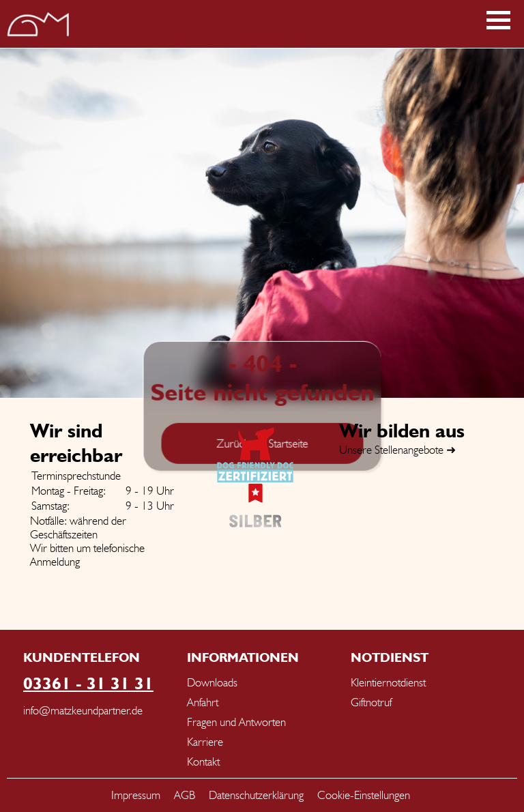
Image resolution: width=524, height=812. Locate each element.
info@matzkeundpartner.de (83, 710)
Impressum (136, 795)
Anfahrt (203, 702)
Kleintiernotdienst (388, 682)
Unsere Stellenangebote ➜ (397, 450)
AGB (185, 795)
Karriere (205, 742)
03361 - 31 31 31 (88, 683)
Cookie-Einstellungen (364, 795)
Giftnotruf (371, 702)
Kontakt (203, 762)
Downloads (212, 682)
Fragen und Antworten (236, 722)
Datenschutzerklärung (256, 795)
